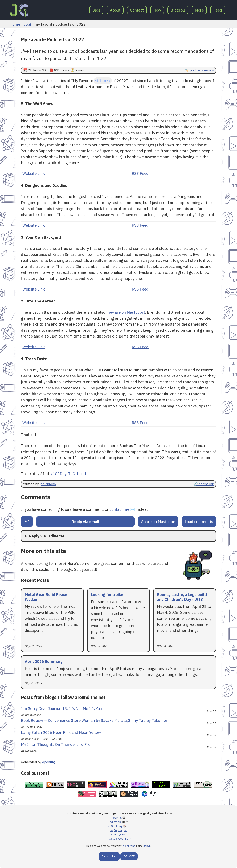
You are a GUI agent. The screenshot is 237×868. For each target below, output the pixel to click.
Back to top (109, 856)
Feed (218, 10)
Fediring (117, 818)
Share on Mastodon (158, 522)
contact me (119, 509)
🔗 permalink (204, 484)
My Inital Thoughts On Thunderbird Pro (56, 744)
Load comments (199, 522)
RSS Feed (140, 173)
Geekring (117, 826)
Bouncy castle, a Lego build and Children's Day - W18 (182, 597)
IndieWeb (115, 822)
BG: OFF (129, 856)
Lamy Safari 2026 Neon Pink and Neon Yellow (61, 732)
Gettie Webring (119, 839)
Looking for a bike (107, 594)
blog (27, 24)
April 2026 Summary (44, 661)
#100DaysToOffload (68, 474)
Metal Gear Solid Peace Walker (46, 597)
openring (49, 762)
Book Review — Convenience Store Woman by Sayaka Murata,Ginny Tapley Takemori (95, 720)
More (199, 10)
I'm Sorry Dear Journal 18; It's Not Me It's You (61, 708)
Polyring (118, 830)
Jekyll (147, 846)
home (15, 24)
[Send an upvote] (27, 522)
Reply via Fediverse (47, 536)
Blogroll (178, 10)
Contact (137, 10)
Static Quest (119, 835)
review (209, 70)
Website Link (34, 173)
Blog (96, 10)
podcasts (196, 70)
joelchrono (48, 484)
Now (157, 10)
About (115, 10)
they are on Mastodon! (126, 312)
